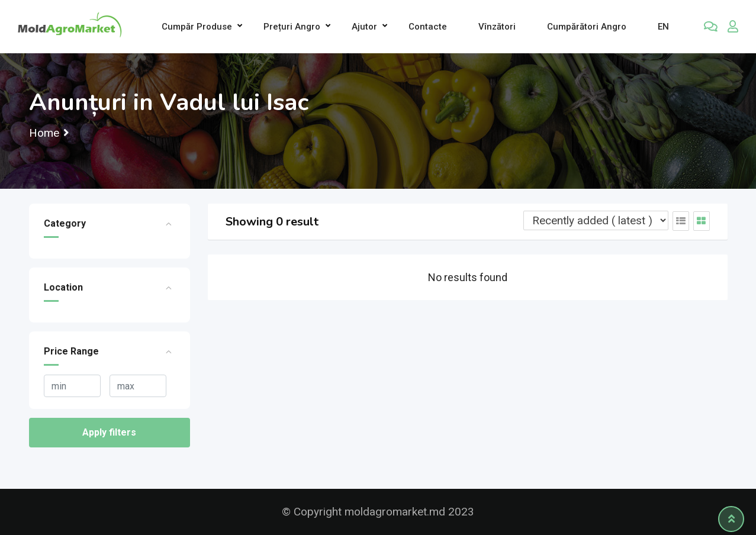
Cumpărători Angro (587, 27)
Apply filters (109, 432)
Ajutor (364, 27)
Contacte (428, 27)
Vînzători (497, 27)
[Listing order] (596, 220)
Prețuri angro (292, 27)
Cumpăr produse (197, 27)
